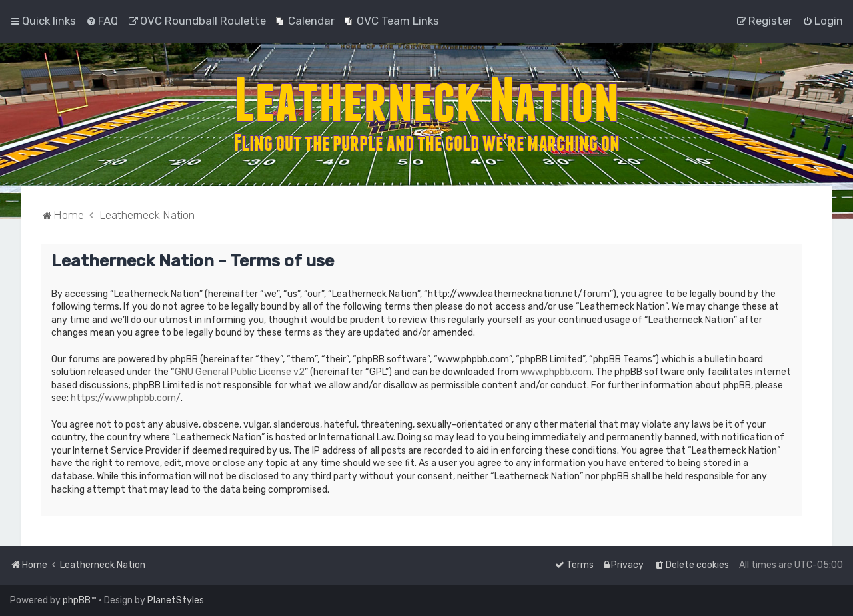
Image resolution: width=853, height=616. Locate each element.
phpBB (77, 600)
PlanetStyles (176, 600)
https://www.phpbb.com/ (126, 398)
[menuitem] (102, 21)
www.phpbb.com (556, 372)
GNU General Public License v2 (240, 372)
